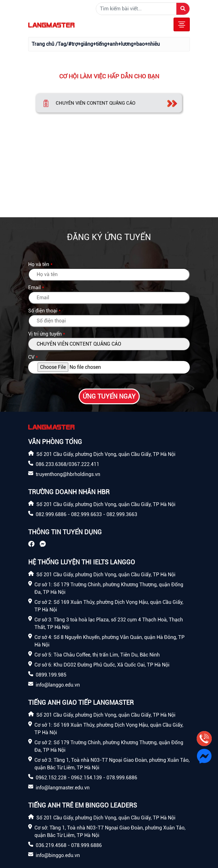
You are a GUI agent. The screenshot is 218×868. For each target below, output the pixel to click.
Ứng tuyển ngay (109, 396)
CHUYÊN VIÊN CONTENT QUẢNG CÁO (96, 103)
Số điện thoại (43, 311)
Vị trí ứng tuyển (45, 334)
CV (31, 357)
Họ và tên (39, 264)
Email (34, 288)
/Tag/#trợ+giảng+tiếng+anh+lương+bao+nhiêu (108, 44)
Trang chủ (43, 44)
